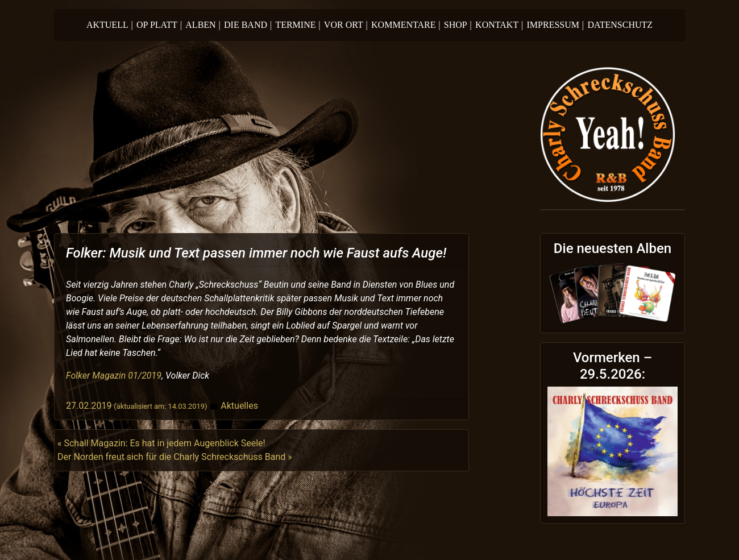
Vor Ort (346, 25)
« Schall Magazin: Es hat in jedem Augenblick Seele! (161, 443)
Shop (458, 25)
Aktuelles (239, 406)
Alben (203, 25)
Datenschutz (620, 25)
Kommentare (406, 25)
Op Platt (159, 25)
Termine (298, 25)
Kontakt (499, 25)
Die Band (248, 25)
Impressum (555, 25)
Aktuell (110, 25)
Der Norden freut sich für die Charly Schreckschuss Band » (175, 457)
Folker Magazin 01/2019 (114, 376)
